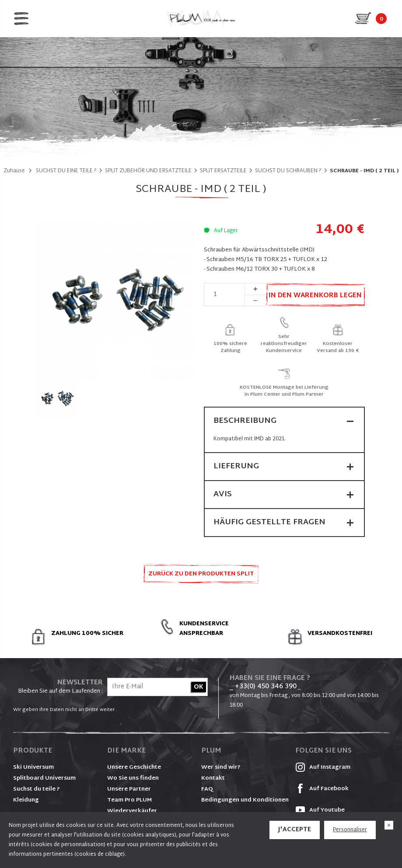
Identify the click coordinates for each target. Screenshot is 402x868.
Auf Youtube (320, 810)
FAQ (207, 789)
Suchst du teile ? (37, 789)
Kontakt (213, 778)
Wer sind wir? (221, 767)
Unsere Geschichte (134, 767)
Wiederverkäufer (132, 811)
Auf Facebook (322, 789)
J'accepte (295, 830)
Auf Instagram (323, 767)
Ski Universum (33, 767)
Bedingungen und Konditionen (245, 800)
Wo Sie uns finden (133, 778)
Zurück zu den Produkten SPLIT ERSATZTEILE (201, 577)
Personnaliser (350, 830)
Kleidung (26, 800)
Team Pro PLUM (129, 800)
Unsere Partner (129, 789)
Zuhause (14, 171)
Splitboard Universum (44, 778)
